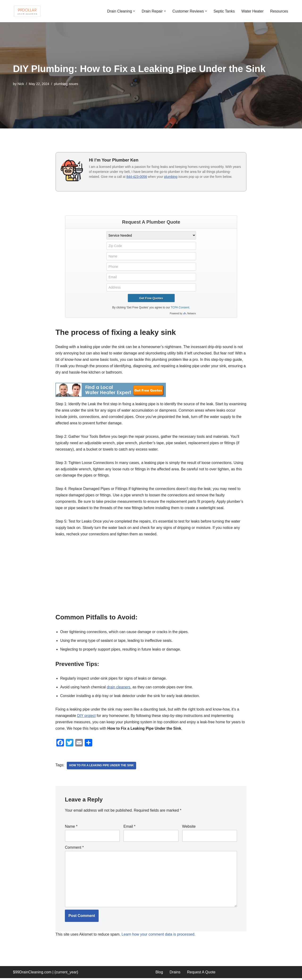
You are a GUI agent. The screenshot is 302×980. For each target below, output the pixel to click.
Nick (21, 84)
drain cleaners (119, 688)
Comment (74, 849)
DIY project (87, 717)
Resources (279, 11)
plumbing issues (66, 84)
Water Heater (252, 11)
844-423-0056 (137, 177)
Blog (159, 974)
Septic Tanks (224, 11)
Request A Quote (201, 974)
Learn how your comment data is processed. (159, 936)
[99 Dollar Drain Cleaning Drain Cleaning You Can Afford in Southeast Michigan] (27, 11)
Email (129, 828)
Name (71, 828)
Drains (175, 974)
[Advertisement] (151, 579)
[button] (133, 11)
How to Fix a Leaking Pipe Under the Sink (102, 767)
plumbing (171, 177)
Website (189, 828)
